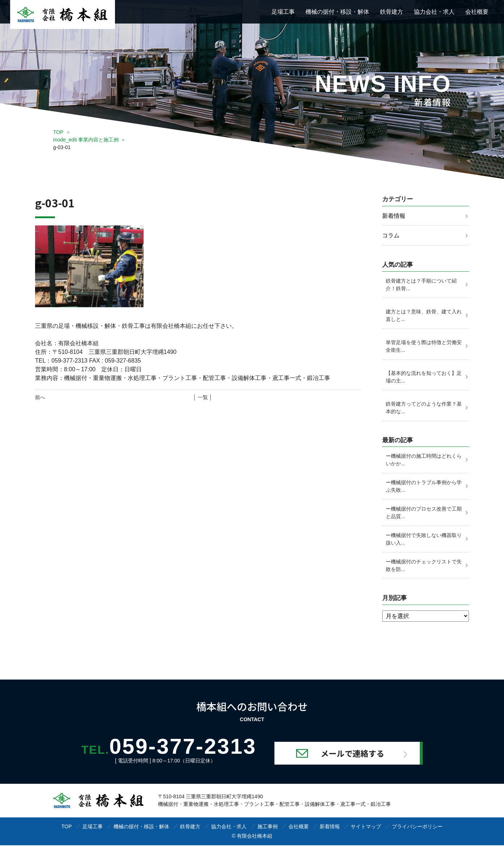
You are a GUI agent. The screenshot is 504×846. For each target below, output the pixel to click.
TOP (58, 132)
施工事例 (268, 827)
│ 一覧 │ (203, 397)
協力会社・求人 (434, 12)
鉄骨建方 (392, 12)
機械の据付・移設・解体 (337, 12)
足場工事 (283, 12)
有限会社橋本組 (255, 837)
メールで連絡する (358, 754)
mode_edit (86, 140)
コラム (391, 236)
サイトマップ (366, 827)
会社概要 (477, 12)
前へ (40, 397)
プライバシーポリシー (417, 827)
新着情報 (394, 216)
